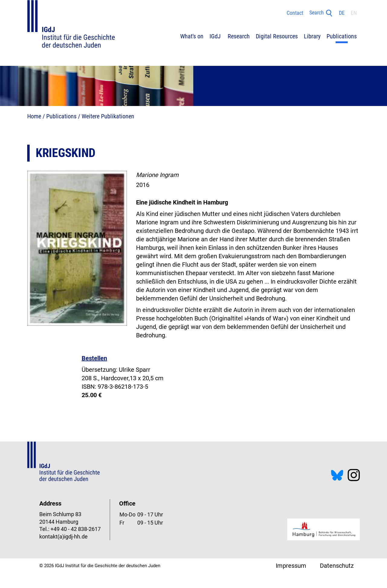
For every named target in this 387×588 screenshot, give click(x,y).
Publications (61, 116)
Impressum (291, 566)
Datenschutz (337, 566)
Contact (295, 13)
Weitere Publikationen (108, 116)
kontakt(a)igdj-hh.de (63, 537)
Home (34, 116)
